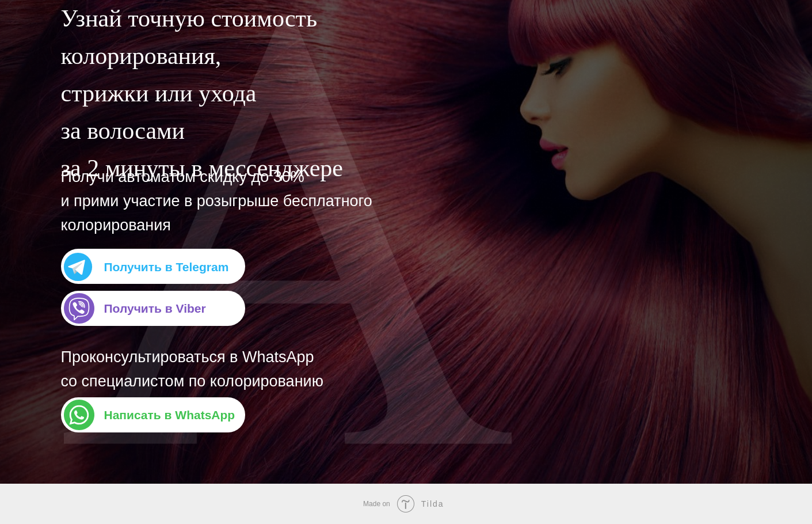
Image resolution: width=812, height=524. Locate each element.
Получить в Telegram (167, 267)
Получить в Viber (155, 308)
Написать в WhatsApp (170, 415)
